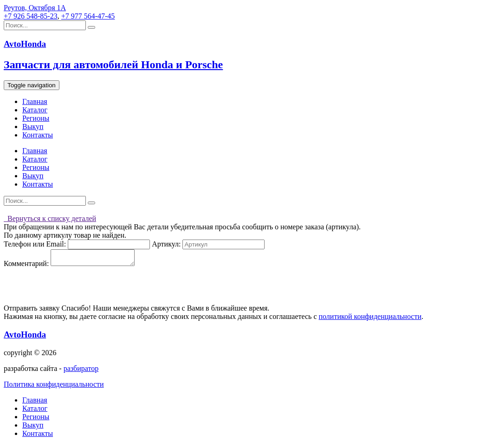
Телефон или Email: (35, 244)
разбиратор (81, 371)
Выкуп (33, 127)
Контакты (38, 135)
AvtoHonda (25, 337)
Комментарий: (26, 266)
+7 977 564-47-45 (88, 16)
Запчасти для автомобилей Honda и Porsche (113, 65)
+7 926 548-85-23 (31, 16)
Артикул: (166, 244)
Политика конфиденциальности (54, 387)
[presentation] (74, 289)
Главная (35, 101)
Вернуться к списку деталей (50, 218)
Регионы (36, 118)
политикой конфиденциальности (370, 319)
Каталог (35, 110)
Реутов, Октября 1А (35, 8)
